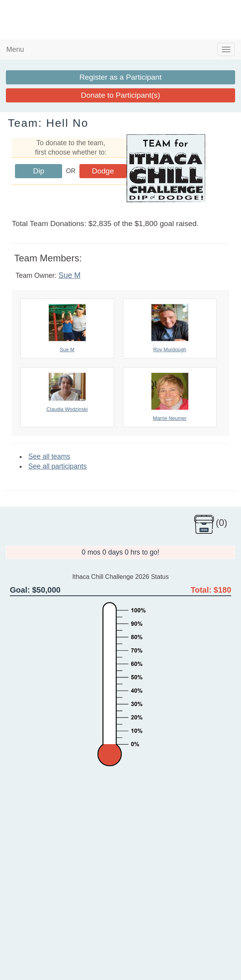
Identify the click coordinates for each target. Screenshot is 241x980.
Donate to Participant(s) (121, 95)
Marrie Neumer (170, 396)
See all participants (58, 466)
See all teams (49, 456)
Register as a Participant (120, 77)
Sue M (70, 275)
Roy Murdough (170, 328)
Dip (39, 171)
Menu (15, 49)
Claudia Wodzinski (67, 392)
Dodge (103, 171)
